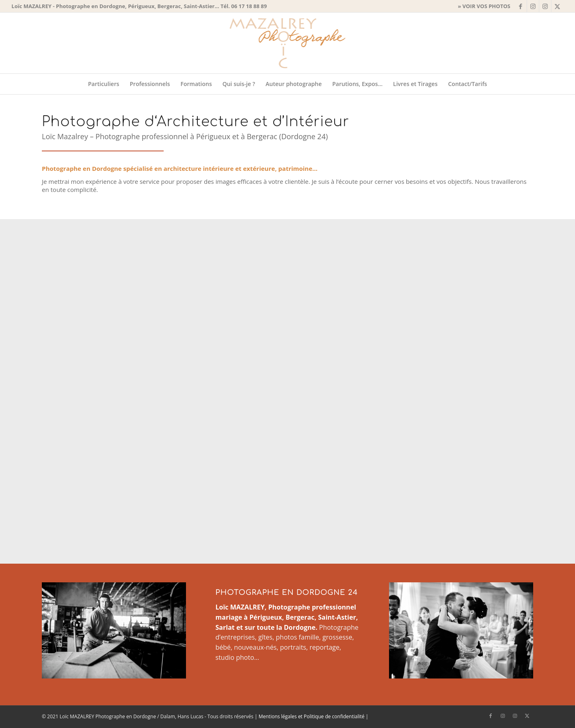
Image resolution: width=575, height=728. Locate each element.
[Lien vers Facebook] (521, 6)
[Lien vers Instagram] (533, 6)
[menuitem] (482, 6)
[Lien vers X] (558, 6)
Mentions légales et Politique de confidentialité (312, 716)
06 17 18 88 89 (249, 6)
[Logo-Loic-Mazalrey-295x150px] (287, 43)
